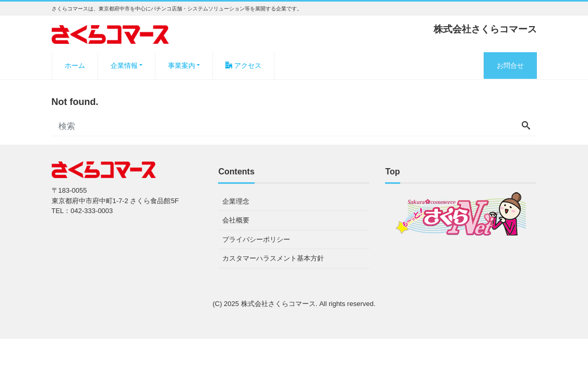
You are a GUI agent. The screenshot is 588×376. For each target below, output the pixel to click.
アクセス (243, 66)
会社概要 (236, 220)
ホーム (75, 66)
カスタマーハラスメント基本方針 (273, 258)
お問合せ (510, 66)
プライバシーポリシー (256, 239)
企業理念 (236, 201)
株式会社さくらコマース (278, 304)
